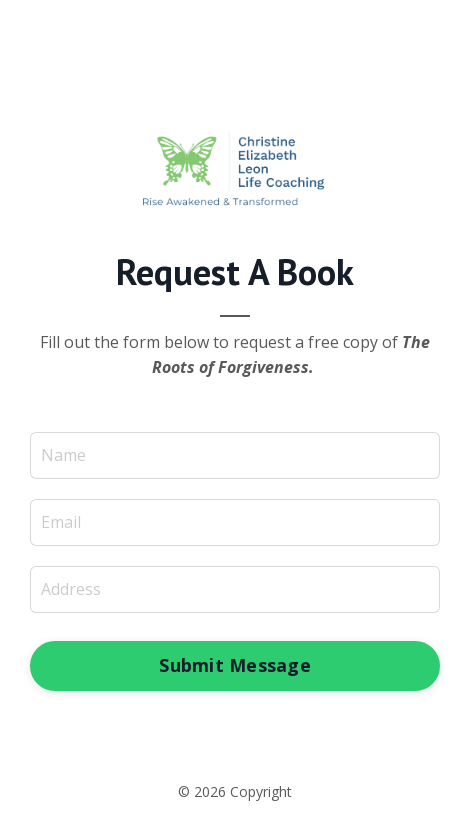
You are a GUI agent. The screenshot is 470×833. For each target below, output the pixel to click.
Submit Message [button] (235, 665)
